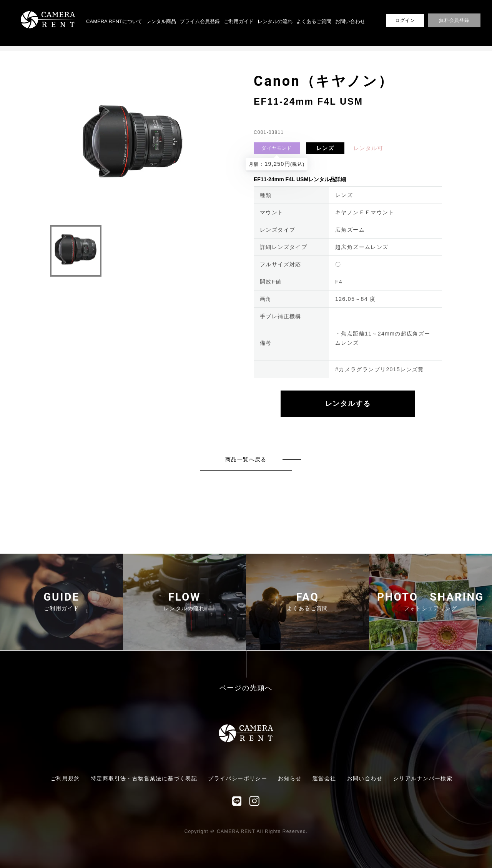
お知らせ (290, 778)
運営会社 (324, 778)
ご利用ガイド (239, 21)
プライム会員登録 (200, 21)
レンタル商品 (161, 21)
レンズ (325, 148)
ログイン (405, 20)
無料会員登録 (454, 20)
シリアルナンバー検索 (423, 778)
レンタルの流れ (275, 21)
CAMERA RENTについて (114, 21)
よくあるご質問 (314, 21)
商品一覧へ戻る (246, 459)
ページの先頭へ (246, 688)
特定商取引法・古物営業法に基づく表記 (144, 778)
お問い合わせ (350, 21)
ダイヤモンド (277, 148)
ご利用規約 (65, 778)
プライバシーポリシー (238, 778)
